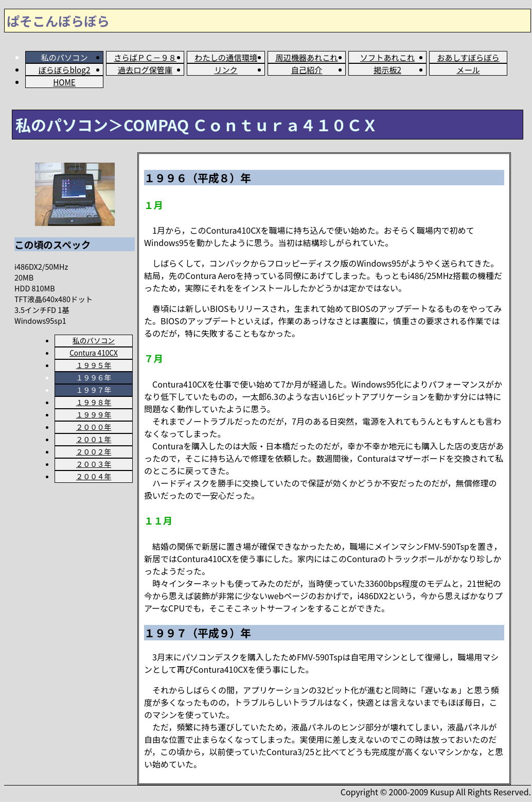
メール (468, 69)
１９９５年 (94, 365)
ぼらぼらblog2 (65, 69)
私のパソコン (94, 340)
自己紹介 (307, 69)
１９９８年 (94, 402)
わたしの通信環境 (226, 57)
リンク (226, 69)
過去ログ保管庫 (145, 69)
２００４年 (94, 476)
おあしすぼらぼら (468, 57)
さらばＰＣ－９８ (145, 57)
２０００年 (94, 427)
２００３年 (94, 464)
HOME (64, 82)
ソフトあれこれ (387, 57)
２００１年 (94, 439)
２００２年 (94, 451)
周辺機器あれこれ (307, 57)
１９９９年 (94, 414)
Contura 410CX (94, 353)
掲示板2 (387, 69)
